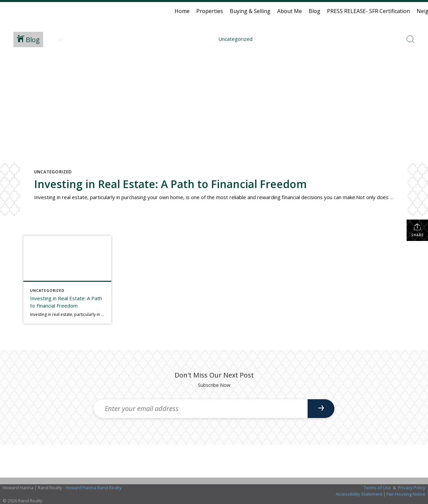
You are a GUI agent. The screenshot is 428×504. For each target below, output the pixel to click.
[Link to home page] (9, 11)
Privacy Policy (412, 488)
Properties (210, 11)
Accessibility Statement (359, 494)
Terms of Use (377, 488)
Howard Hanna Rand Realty (94, 488)
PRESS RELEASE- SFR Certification (368, 11)
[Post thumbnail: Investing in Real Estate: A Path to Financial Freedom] (67, 280)
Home (182, 11)
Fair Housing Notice (406, 494)
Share (417, 230)
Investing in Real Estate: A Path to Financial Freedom (170, 184)
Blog (314, 11)
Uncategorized (53, 172)
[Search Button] (411, 39)
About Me (290, 11)
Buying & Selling (250, 11)
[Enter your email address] (201, 409)
